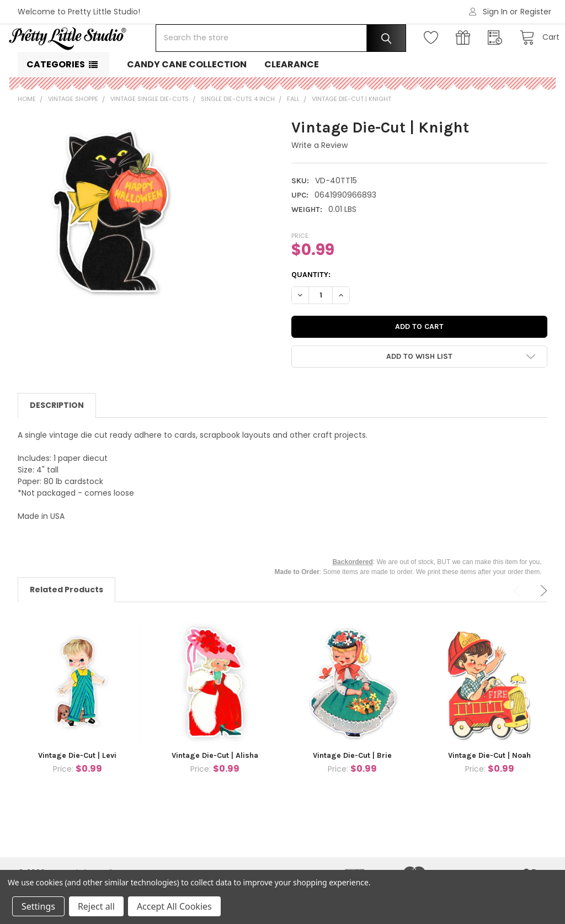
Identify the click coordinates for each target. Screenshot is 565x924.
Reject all (96, 906)
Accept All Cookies (174, 906)
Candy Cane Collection (187, 100)
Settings (38, 906)
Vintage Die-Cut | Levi (77, 791)
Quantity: (311, 310)
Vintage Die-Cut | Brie (352, 791)
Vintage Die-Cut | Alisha (215, 791)
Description (57, 440)
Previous (519, 626)
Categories (56, 100)
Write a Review (319, 180)
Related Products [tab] (66, 625)
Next (542, 626)
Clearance (292, 100)
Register (536, 12)
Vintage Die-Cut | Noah (489, 791)
